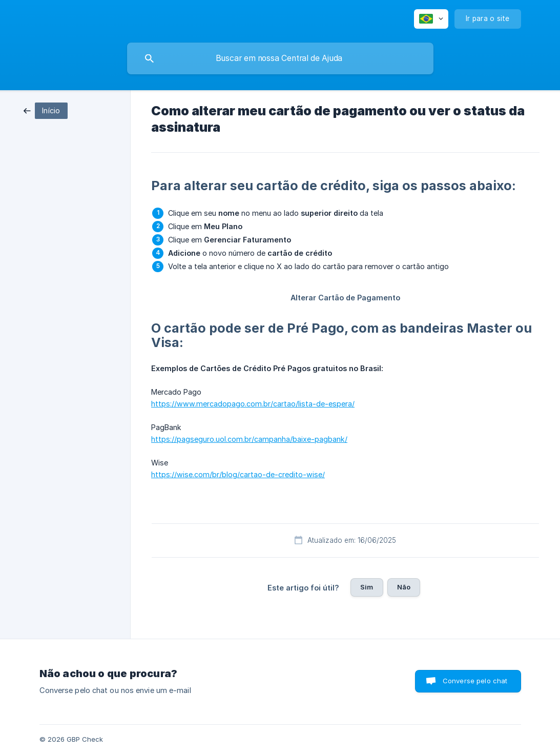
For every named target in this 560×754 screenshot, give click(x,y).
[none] (431, 19)
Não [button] (404, 587)
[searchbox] (280, 58)
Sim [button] (367, 587)
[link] (46, 110)
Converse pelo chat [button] (475, 681)
